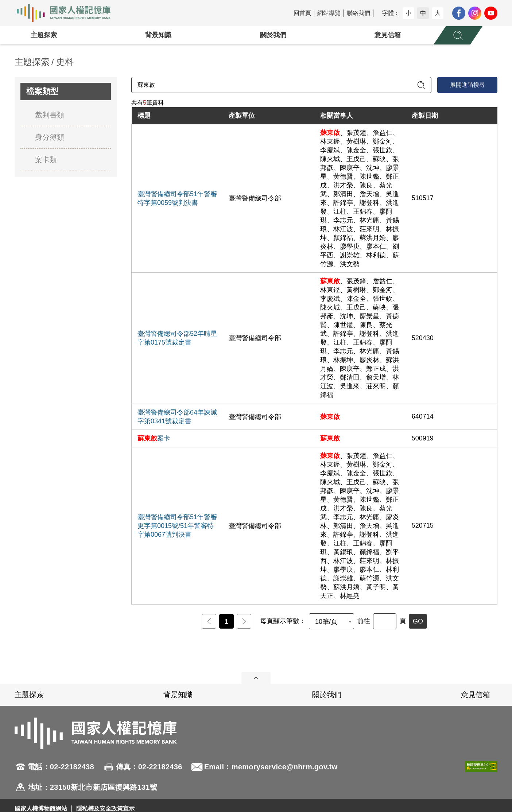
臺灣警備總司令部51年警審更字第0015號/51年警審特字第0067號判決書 (177, 526)
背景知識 (158, 35)
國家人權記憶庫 (68, 13)
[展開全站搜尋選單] (458, 35)
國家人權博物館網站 (41, 809)
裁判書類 (50, 115)
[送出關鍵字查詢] (421, 85)
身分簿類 (50, 137)
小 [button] (408, 13)
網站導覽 (329, 13)
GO (418, 621)
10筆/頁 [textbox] (326, 622)
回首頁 (302, 13)
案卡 (154, 438)
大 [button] (438, 13)
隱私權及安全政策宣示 (105, 809)
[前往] (385, 621)
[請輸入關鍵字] (281, 85)
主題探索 (44, 35)
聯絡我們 (358, 13)
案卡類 (46, 160)
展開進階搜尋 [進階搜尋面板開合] (468, 85)
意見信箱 (388, 35)
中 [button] (423, 13)
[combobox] (331, 621)
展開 (256, 678)
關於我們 (273, 35)
